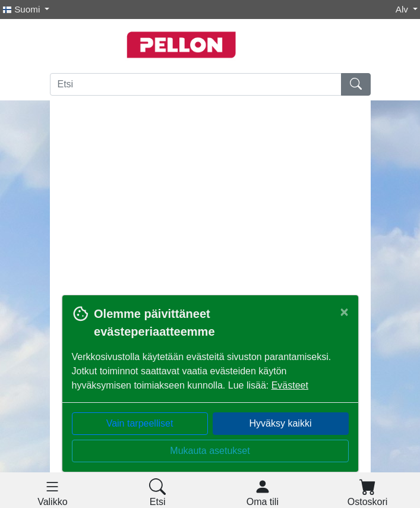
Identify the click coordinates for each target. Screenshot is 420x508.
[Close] (344, 312)
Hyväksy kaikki (281, 423)
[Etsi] (196, 84)
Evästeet (290, 385)
